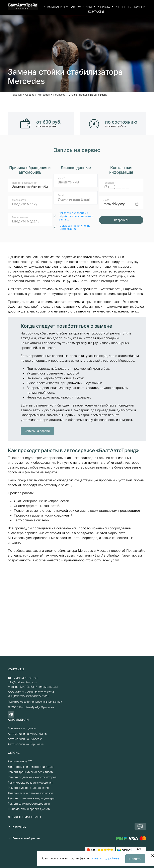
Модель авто (20, 217)
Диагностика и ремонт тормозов (31, 793)
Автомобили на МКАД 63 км (28, 734)
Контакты (96, 12)
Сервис (104, 7)
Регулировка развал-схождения (30, 782)
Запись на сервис (37, 431)
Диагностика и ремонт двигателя (31, 767)
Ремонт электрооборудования (29, 803)
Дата (106, 200)
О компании (55, 7)
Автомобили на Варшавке (26, 744)
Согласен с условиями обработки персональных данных (76, 216)
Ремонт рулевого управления (28, 788)
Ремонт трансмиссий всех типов (30, 772)
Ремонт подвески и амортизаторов (32, 777)
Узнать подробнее (105, 858)
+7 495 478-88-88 (25, 678)
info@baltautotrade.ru (22, 682)
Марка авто (19, 200)
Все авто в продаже (22, 728)
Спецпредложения (132, 7)
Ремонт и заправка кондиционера (31, 798)
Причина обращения (25, 183)
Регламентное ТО (20, 761)
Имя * (61, 178)
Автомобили (82, 7)
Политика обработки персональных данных (35, 702)
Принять (135, 859)
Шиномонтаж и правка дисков (29, 809)
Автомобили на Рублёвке (25, 739)
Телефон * (109, 183)
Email (61, 195)
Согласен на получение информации (75, 227)
